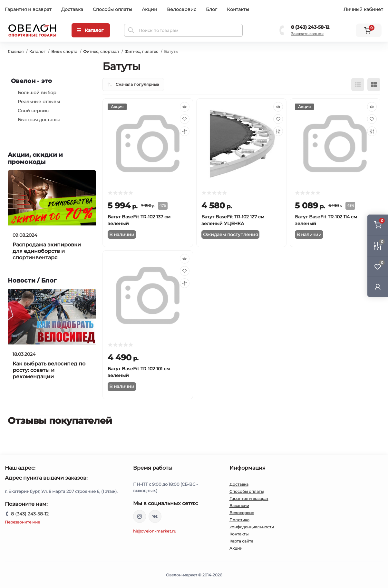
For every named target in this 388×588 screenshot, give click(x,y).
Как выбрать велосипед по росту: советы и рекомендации (49, 370)
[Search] (131, 30)
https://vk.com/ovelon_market (155, 516)
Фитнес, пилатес (141, 51)
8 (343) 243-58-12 (310, 27)
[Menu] (91, 30)
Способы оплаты (112, 9)
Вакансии (239, 506)
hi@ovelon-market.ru (155, 531)
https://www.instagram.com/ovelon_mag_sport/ (140, 516)
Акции (150, 9)
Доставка (72, 9)
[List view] (358, 85)
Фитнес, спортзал (101, 51)
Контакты (238, 9)
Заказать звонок (307, 34)
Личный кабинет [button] (363, 9)
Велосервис (182, 9)
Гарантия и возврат (28, 9)
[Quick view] (185, 107)
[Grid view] (374, 85)
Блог (212, 9)
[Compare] (185, 131)
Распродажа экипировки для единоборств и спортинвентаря (47, 251)
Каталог (37, 51)
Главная (16, 51)
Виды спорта (64, 51)
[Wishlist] (185, 119)
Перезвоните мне (22, 522)
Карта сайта (241, 541)
